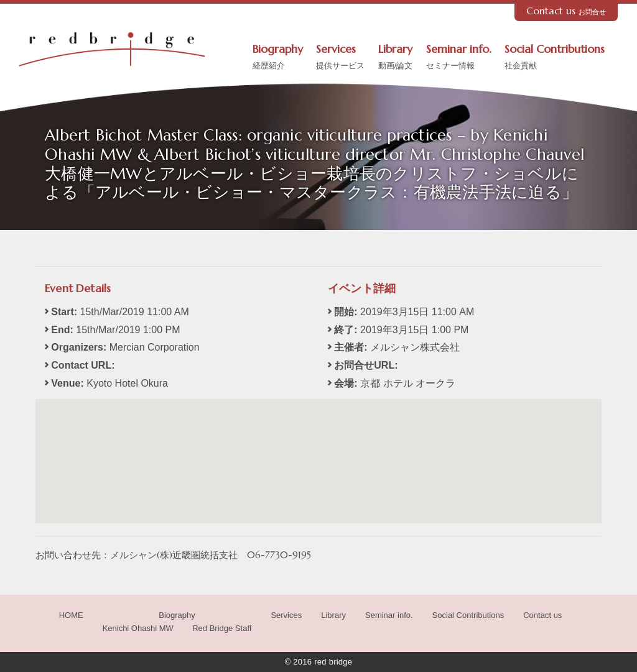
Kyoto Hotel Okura (127, 383)
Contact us (566, 11)
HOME (71, 615)
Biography (278, 58)
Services (340, 58)
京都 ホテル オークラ (408, 383)
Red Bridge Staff (222, 628)
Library (396, 58)
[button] (318, 450)
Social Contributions (555, 58)
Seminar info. (459, 58)
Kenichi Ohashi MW (138, 628)
